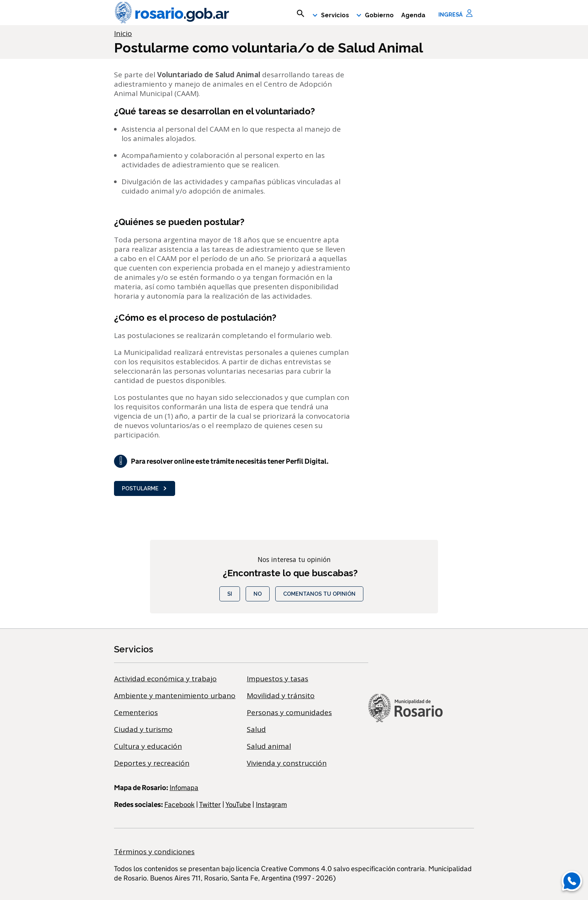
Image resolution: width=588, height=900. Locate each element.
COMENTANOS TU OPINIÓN (319, 594)
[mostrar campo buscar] (301, 14)
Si (230, 594)
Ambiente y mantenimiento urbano (175, 696)
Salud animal (269, 746)
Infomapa (184, 788)
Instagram (271, 805)
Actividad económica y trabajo (165, 679)
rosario (171, 14)
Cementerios (136, 712)
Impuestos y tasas (277, 679)
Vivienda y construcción (287, 763)
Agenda (413, 15)
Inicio (123, 33)
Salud (256, 729)
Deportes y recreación (152, 763)
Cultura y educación (148, 746)
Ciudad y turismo (143, 729)
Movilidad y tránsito (281, 696)
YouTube (238, 805)
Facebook (179, 805)
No (258, 594)
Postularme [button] (145, 488)
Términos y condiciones (154, 852)
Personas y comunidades (289, 712)
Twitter (210, 805)
